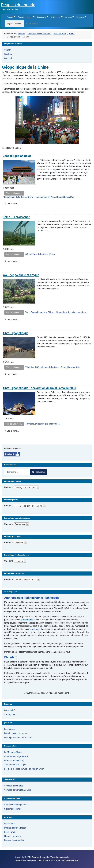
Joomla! (19, 860)
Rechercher (39, 472)
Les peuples (10, 729)
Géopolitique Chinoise (17, 156)
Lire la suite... (12, 203)
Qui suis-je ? (10, 710)
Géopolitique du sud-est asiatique (71, 312)
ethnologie (35, 629)
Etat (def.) (11, 657)
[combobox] (17, 472)
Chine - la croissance (16, 217)
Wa (73, 197)
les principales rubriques (15, 733)
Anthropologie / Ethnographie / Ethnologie (32, 598)
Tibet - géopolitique (15, 333)
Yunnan (8, 50)
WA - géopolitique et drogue (21, 275)
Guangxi (8, 58)
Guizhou (8, 54)
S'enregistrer (10, 714)
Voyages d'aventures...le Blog (18, 790)
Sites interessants (12, 809)
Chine (31, 197)
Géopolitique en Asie (45, 197)
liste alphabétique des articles (18, 737)
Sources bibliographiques (16, 805)
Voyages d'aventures (14, 786)
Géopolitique (63, 197)
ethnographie (27, 620)
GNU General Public (70, 860)
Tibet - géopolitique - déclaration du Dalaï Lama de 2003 (39, 388)
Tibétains (30, 367)
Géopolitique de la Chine (14, 197)
